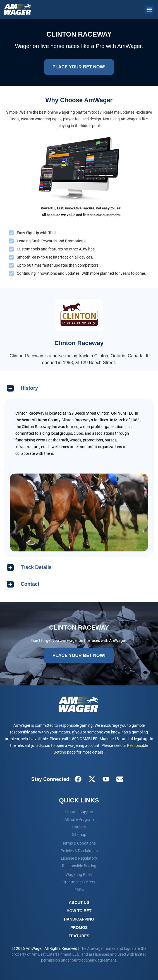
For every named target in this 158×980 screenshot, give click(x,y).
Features (79, 936)
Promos (79, 928)
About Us (79, 902)
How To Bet (79, 911)
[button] (149, 9)
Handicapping (79, 919)
